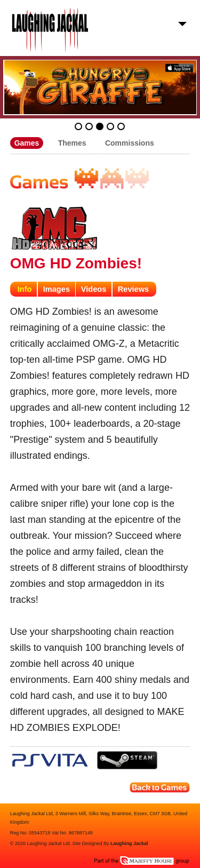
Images (57, 289)
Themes (72, 143)
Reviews (133, 289)
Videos (94, 289)
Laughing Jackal (129, 843)
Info (25, 289)
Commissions (130, 143)
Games (27, 143)
